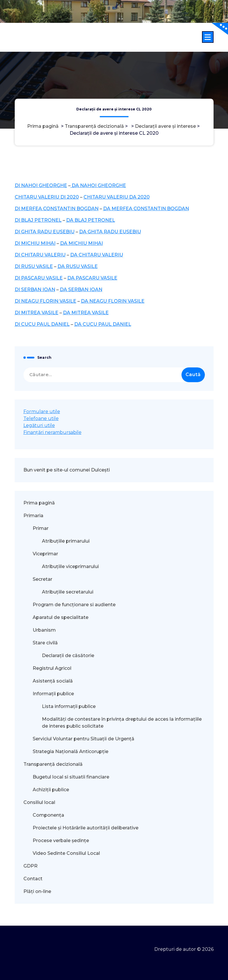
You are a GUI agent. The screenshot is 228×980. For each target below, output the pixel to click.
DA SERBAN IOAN (81, 290)
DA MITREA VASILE (86, 313)
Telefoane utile (41, 418)
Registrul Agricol (53, 668)
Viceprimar (45, 554)
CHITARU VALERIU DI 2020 (47, 197)
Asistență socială (53, 681)
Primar (41, 528)
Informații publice (53, 694)
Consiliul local (39, 802)
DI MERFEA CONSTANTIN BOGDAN (57, 209)
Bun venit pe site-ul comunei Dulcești (67, 470)
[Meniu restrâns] (208, 37)
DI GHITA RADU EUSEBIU (45, 232)
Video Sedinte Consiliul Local (66, 853)
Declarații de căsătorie (68, 656)
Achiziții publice (51, 790)
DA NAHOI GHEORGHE (98, 185)
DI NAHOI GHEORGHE (41, 185)
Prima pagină (43, 126)
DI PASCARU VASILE (39, 278)
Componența (48, 815)
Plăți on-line (37, 891)
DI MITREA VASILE (37, 313)
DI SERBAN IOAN (35, 290)
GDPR (30, 866)
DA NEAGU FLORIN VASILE (113, 301)
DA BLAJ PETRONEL (91, 220)
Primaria (33, 516)
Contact (33, 879)
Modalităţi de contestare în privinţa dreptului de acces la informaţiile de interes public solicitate (122, 723)
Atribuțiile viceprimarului (70, 566)
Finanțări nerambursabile (52, 432)
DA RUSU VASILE (78, 266)
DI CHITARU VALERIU (40, 255)
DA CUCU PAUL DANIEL (103, 324)
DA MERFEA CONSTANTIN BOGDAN (146, 209)
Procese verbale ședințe (61, 841)
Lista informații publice (69, 706)
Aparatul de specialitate (61, 617)
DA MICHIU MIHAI (81, 243)
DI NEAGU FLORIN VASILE (46, 301)
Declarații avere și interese (165, 126)
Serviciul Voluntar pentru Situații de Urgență (84, 739)
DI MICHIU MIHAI (35, 243)
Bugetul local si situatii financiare (71, 777)
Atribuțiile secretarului (68, 592)
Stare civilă (45, 643)
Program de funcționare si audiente (74, 605)
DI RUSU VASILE (34, 266)
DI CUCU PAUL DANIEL (42, 324)
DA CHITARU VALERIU (97, 255)
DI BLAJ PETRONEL (38, 220)
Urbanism (44, 630)
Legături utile (39, 425)
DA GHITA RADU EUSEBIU (110, 232)
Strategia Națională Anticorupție (71, 751)
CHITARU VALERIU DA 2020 (117, 197)
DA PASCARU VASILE (92, 278)
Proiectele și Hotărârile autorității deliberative (86, 828)
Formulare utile (42, 412)
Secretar (42, 579)
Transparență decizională (94, 126)
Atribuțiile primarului (66, 541)
